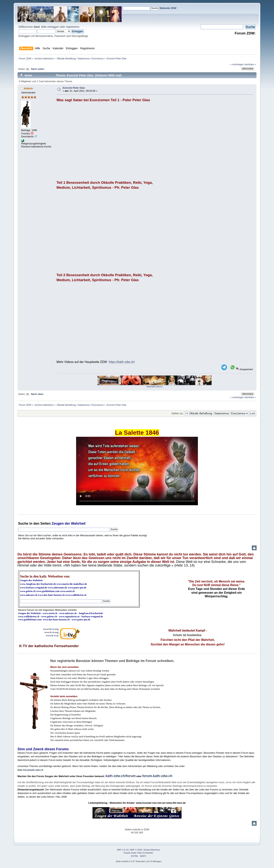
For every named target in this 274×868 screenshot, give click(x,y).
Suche (23, 524)
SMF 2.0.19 (123, 850)
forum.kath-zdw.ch (157, 776)
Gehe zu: (178, 413)
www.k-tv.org (51, 632)
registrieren (72, 27)
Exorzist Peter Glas (74, 88)
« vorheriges (237, 64)
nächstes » (250, 64)
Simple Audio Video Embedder (139, 853)
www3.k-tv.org (51, 629)
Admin (28, 88)
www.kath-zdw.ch (154, 386)
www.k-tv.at (52, 635)
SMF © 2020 (136, 850)
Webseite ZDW (168, 8)
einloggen (53, 27)
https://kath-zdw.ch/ (122, 362)
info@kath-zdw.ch (33, 770)
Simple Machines (152, 850)
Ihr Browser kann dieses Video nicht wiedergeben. (137, 471)
